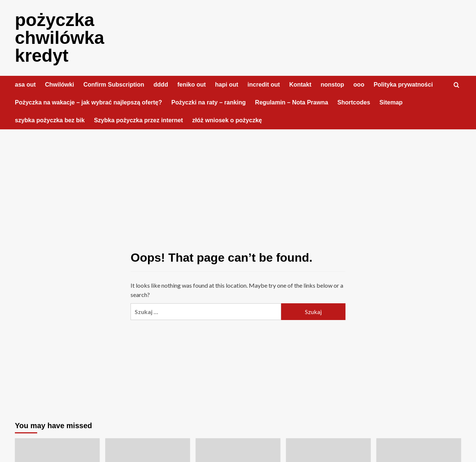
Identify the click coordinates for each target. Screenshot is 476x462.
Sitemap (391, 102)
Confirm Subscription (114, 85)
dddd (161, 85)
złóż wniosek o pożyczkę (227, 120)
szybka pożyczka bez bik (50, 120)
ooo (359, 85)
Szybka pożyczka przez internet (139, 120)
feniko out (192, 85)
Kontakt (300, 85)
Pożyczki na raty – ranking (209, 102)
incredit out (264, 85)
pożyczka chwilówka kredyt (59, 38)
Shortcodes (354, 102)
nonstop (332, 85)
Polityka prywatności (403, 85)
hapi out (226, 85)
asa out (25, 85)
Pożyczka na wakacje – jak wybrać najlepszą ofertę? (89, 102)
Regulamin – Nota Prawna (292, 102)
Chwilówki (59, 85)
